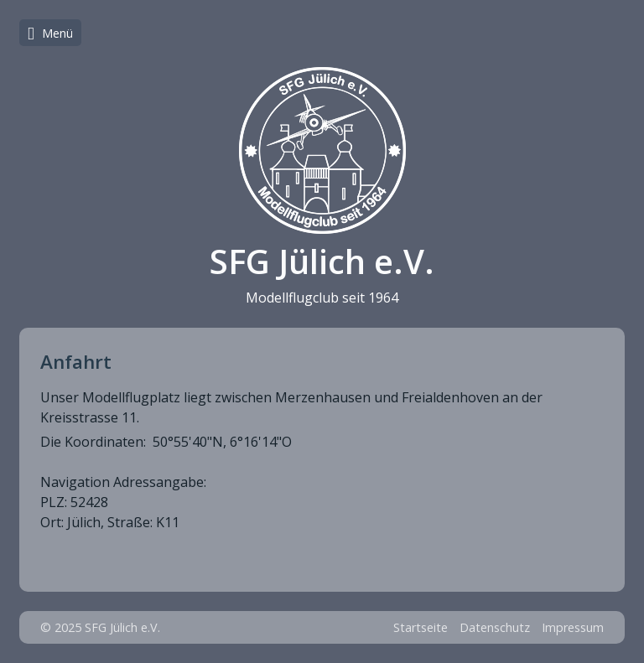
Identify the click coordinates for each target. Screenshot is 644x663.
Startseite (421, 627)
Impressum (573, 627)
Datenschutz (495, 627)
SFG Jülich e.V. (322, 261)
